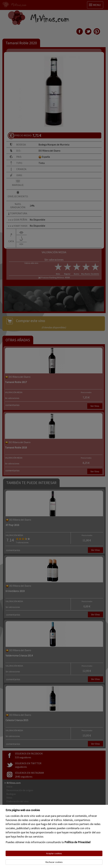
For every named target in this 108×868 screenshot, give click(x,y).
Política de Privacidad (77, 842)
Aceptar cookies (54, 853)
